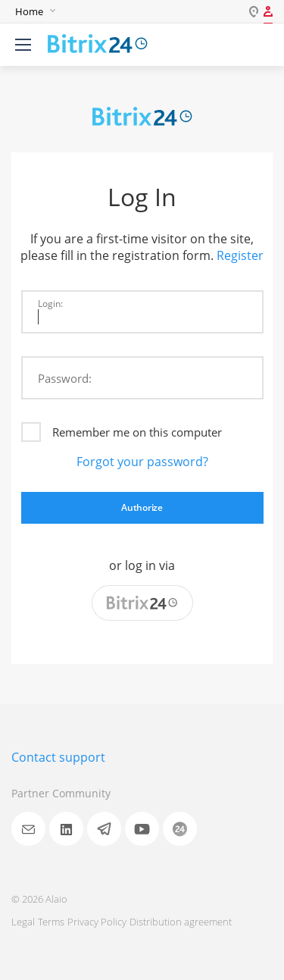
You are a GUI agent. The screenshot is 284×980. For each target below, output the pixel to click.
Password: (65, 378)
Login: (50, 303)
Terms (51, 922)
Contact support (58, 757)
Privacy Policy (97, 922)
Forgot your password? (142, 462)
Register (240, 255)
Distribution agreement (181, 922)
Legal (23, 922)
